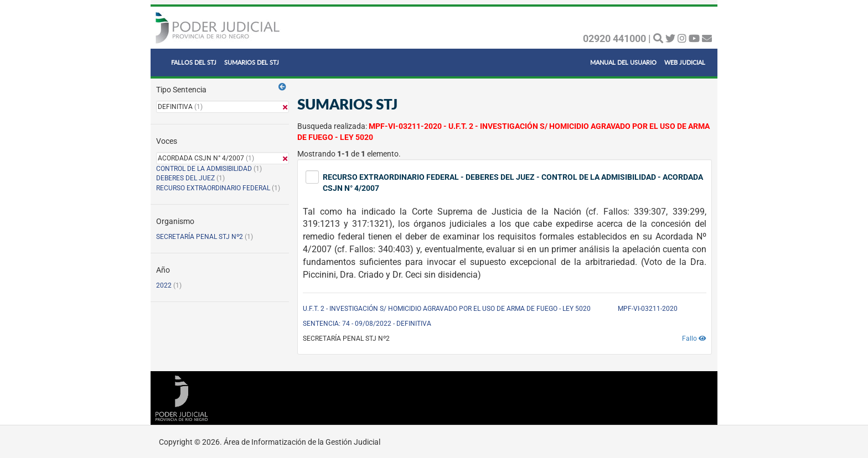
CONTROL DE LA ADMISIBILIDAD (204, 169)
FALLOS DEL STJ (194, 62)
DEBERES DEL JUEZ (185, 178)
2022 (164, 285)
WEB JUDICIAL (685, 62)
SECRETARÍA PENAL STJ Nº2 (200, 237)
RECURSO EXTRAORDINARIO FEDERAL (213, 188)
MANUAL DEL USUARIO (623, 62)
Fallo (694, 339)
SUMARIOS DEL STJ (252, 62)
